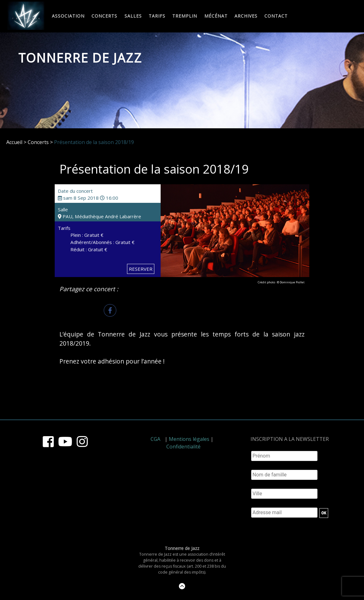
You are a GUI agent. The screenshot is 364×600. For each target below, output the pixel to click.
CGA (155, 439)
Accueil (14, 142)
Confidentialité (183, 447)
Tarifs (157, 16)
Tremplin (185, 16)
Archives (246, 16)
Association (68, 16)
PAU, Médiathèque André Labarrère (99, 216)
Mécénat (216, 16)
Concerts (104, 16)
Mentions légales (189, 439)
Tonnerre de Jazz (80, 58)
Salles (133, 16)
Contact (276, 16)
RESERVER (141, 269)
